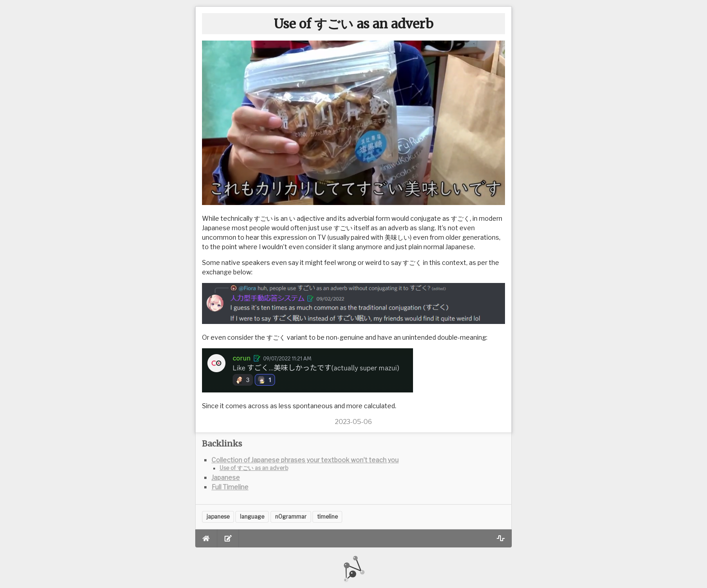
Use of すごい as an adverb (254, 468)
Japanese (226, 477)
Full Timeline (230, 487)
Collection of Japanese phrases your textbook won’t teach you (305, 460)
